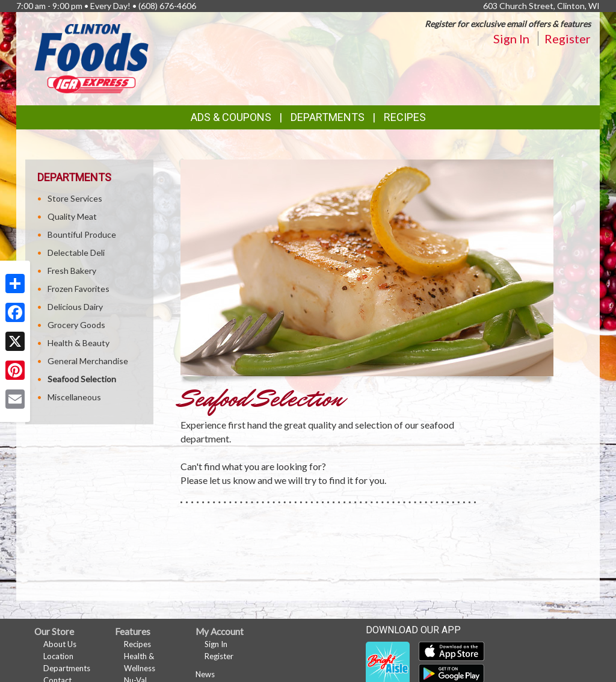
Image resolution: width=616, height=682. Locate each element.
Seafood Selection (82, 379)
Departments (67, 668)
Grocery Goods (76, 325)
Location (58, 656)
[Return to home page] (91, 57)
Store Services (75, 198)
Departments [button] (328, 117)
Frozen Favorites (79, 289)
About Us (60, 644)
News (205, 674)
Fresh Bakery (72, 271)
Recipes (405, 117)
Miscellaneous (74, 397)
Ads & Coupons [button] (231, 117)
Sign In (511, 39)
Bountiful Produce (82, 234)
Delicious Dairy (75, 307)
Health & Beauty (79, 343)
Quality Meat (72, 216)
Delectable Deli (76, 253)
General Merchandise (88, 361)
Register (568, 39)
